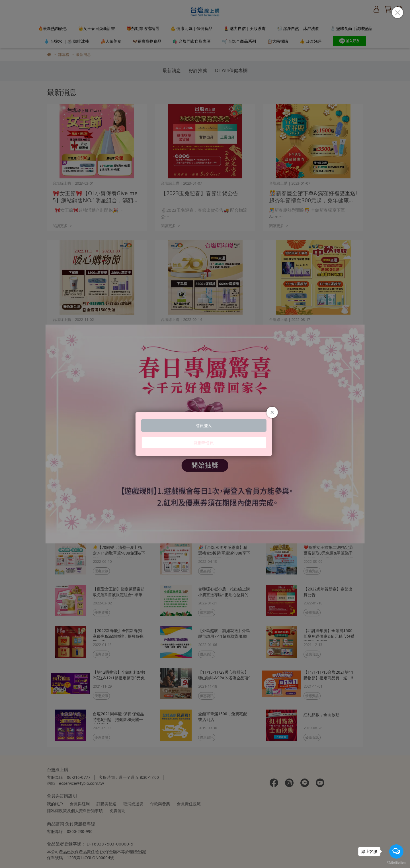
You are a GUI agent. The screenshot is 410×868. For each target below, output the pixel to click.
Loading (205, 434)
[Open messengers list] (396, 851)
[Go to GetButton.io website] (396, 862)
